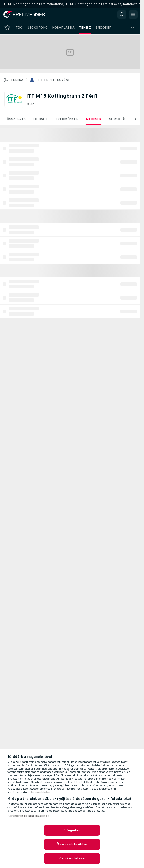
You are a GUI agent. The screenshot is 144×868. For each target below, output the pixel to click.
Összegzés (16, 119)
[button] (122, 14)
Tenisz (17, 80)
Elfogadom (72, 830)
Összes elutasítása (72, 844)
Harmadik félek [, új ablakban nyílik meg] (40, 792)
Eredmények (67, 119)
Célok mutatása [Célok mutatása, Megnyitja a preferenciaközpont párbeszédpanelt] (72, 858)
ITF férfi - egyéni (53, 80)
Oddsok (41, 119)
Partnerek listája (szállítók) (29, 816)
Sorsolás (118, 119)
